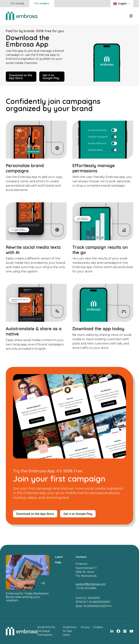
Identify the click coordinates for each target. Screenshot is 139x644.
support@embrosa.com (91, 584)
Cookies (98, 627)
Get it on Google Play (51, 77)
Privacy (85, 627)
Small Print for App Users (70, 631)
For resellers (42, 3)
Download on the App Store (21, 77)
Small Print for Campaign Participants (46, 631)
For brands (18, 3)
